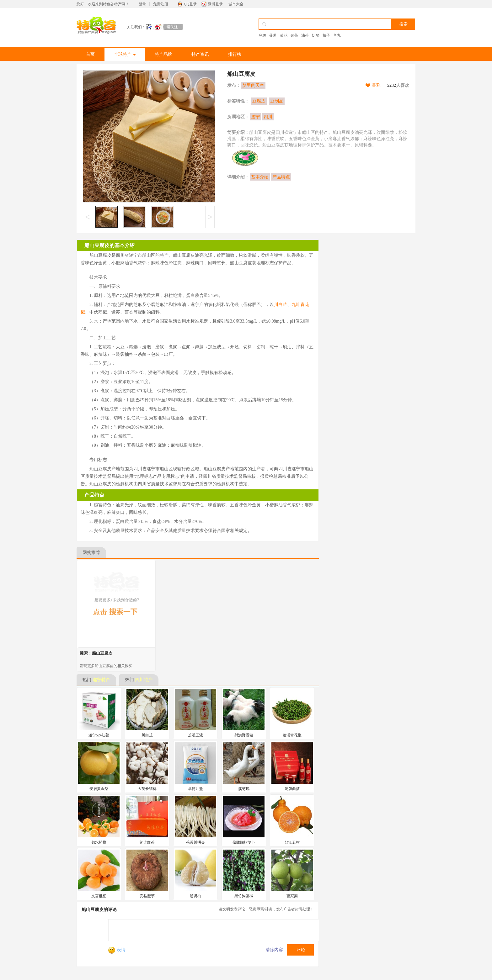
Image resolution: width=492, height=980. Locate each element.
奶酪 (316, 35)
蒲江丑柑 (292, 842)
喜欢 (376, 85)
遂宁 (255, 117)
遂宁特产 (101, 680)
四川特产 (144, 680)
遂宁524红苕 (99, 735)
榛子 (326, 35)
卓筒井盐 (195, 789)
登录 (142, 4)
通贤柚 (195, 896)
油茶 (305, 35)
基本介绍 (260, 177)
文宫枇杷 (99, 896)
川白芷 (281, 305)
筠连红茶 (147, 842)
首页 (90, 54)
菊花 (284, 35)
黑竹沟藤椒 (244, 896)
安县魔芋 (147, 896)
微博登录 (215, 4)
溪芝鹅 (244, 789)
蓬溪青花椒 (292, 735)
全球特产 (125, 54)
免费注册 (161, 4)
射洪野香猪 (244, 735)
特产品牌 (163, 54)
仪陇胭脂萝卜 (244, 842)
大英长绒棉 (147, 789)
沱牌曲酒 (292, 789)
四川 (268, 117)
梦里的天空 (253, 85)
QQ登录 (190, 4)
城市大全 (236, 4)
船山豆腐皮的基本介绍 (110, 245)
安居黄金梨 (99, 789)
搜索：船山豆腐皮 (96, 653)
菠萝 (273, 35)
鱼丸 (337, 35)
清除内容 (274, 950)
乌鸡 (262, 35)
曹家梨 (292, 896)
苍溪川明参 (195, 842)
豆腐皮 (259, 101)
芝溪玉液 (195, 735)
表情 (117, 950)
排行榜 (235, 54)
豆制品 (277, 101)
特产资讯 (200, 54)
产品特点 (281, 177)
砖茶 (294, 35)
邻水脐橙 (99, 842)
